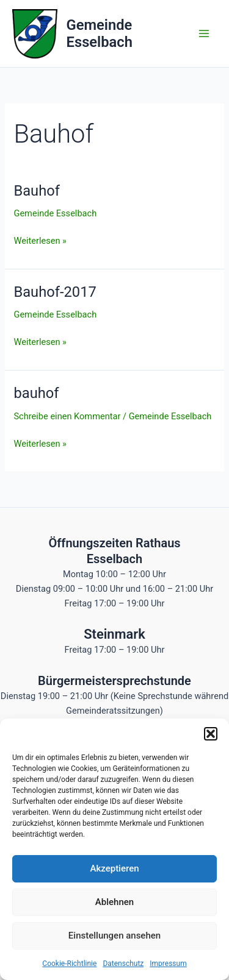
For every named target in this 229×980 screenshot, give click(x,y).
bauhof (36, 393)
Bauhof (37, 191)
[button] (211, 734)
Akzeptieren (114, 868)
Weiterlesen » (40, 240)
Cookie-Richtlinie (69, 964)
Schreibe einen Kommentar (67, 416)
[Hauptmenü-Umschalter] (204, 34)
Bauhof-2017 (55, 292)
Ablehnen (114, 902)
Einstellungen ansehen (114, 936)
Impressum (168, 964)
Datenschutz (123, 964)
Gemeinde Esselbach (100, 34)
